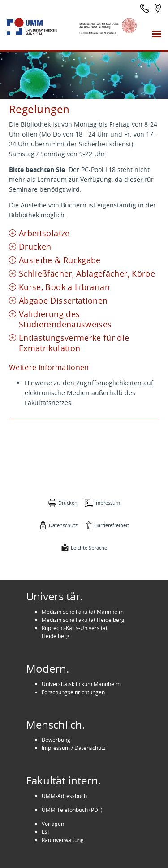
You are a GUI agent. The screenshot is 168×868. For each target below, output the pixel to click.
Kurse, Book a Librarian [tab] (64, 287)
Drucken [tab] (35, 247)
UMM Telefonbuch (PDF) (72, 810)
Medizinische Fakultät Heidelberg (83, 620)
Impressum (107, 503)
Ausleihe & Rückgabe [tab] (60, 260)
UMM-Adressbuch (64, 796)
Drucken (68, 503)
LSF (46, 832)
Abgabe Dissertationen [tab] (63, 301)
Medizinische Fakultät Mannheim (83, 612)
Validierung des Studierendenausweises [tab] (65, 319)
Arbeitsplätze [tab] (44, 233)
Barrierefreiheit (112, 525)
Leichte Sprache (89, 548)
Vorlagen (53, 824)
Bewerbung (56, 740)
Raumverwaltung (63, 840)
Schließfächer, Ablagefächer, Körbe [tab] (87, 274)
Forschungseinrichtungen (73, 692)
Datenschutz (63, 525)
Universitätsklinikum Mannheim (81, 684)
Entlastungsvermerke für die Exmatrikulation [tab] (74, 343)
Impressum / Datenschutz (74, 748)
